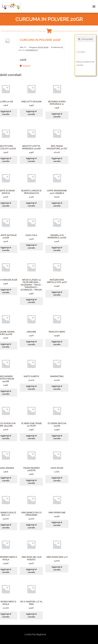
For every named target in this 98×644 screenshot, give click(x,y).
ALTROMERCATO (32, 50)
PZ (62, 47)
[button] (93, 4)
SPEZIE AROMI (43, 47)
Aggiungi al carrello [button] (31, 113)
